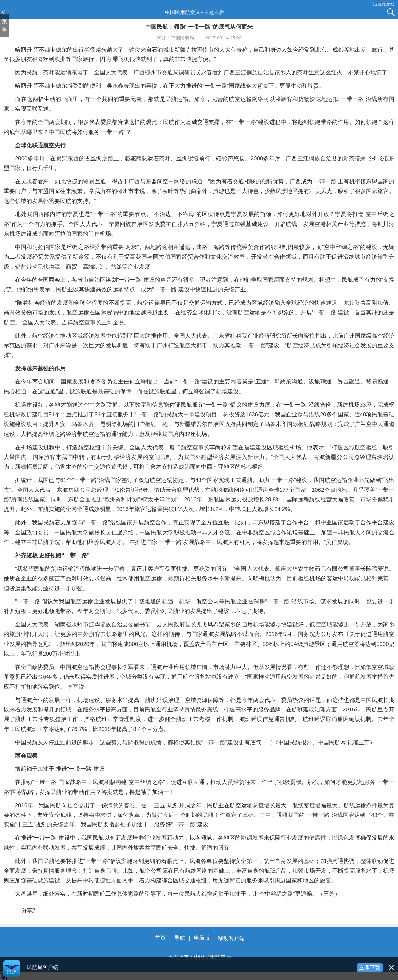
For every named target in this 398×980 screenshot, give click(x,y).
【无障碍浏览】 (384, 4)
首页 (160, 938)
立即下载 (370, 968)
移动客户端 (231, 938)
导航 (180, 938)
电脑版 (202, 938)
